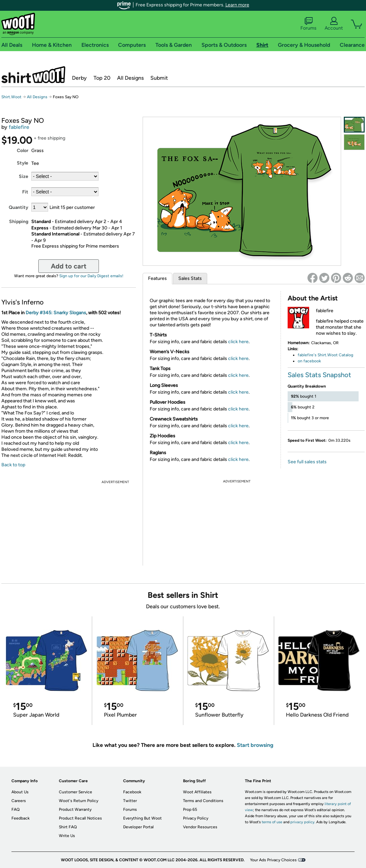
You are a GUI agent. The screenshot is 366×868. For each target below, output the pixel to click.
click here (238, 342)
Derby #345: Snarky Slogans (56, 313)
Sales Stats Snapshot (319, 375)
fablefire (19, 127)
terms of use (272, 822)
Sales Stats (190, 278)
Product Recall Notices (80, 818)
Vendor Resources (200, 827)
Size (24, 176)
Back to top (13, 465)
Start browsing (255, 745)
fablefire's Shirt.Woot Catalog (325, 355)
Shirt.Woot (33, 75)
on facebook (309, 361)
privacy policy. (303, 822)
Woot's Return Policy (79, 801)
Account (334, 24)
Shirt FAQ (68, 827)
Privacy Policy (196, 818)
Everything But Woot (142, 818)
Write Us (67, 836)
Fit (25, 192)
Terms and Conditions (203, 801)
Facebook (132, 792)
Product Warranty (75, 809)
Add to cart (69, 266)
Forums (308, 24)
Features (157, 278)
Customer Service (76, 792)
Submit (159, 78)
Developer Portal (138, 827)
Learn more (237, 5)
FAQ (15, 809)
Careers (19, 801)
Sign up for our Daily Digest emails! (91, 276)
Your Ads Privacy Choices (273, 860)
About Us (20, 792)
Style (23, 163)
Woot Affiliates (197, 792)
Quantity (19, 207)
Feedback (21, 818)
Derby (79, 78)
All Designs (130, 78)
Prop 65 (190, 809)
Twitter (130, 801)
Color (23, 151)
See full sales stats (307, 462)
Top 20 (102, 78)
